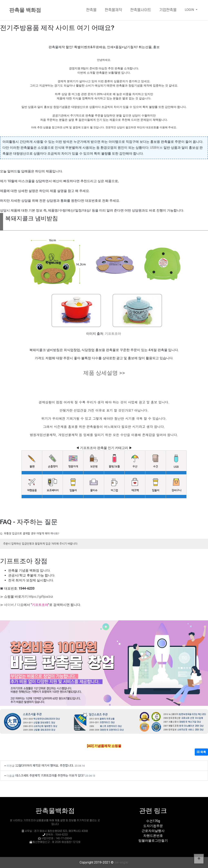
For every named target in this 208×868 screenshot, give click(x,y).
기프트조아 (113, 334)
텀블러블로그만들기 (153, 841)
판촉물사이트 (141, 10)
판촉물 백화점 (25, 10)
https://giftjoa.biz (41, 597)
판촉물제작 (113, 10)
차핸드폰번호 (153, 836)
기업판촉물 (168, 10)
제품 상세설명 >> (104, 373)
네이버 (9, 605)
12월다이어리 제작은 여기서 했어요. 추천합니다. (45, 765)
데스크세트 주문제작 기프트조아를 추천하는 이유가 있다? (50, 775)
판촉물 (91, 10)
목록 (201, 752)
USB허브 (156, 148)
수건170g (153, 821)
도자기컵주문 (153, 826)
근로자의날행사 (153, 831)
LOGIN (190, 10)
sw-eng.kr (121, 862)
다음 (20, 605)
